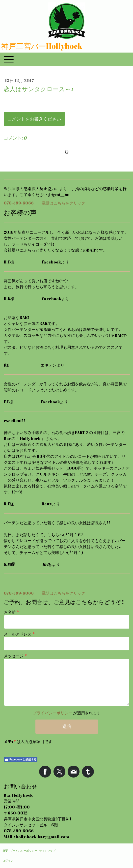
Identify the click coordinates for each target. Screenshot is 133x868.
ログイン (8, 860)
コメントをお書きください (34, 119)
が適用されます (67, 713)
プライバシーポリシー (53, 713)
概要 (5, 851)
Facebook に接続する (21, 759)
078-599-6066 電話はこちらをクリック (44, 203)
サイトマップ (47, 851)
